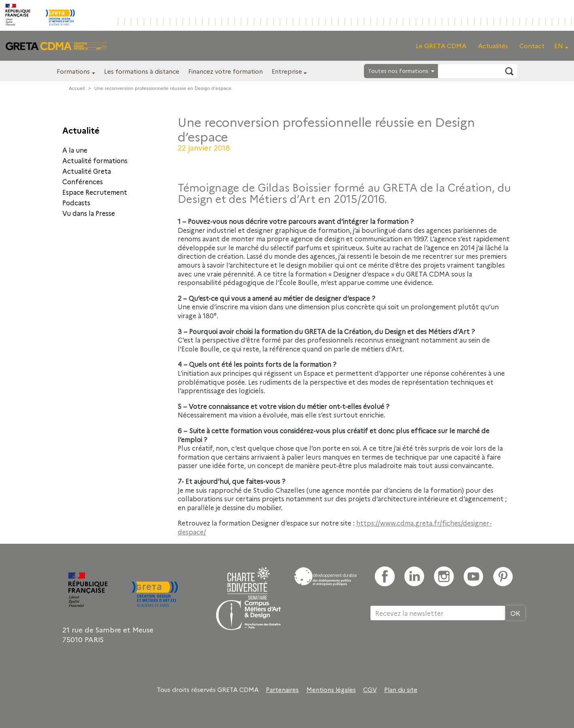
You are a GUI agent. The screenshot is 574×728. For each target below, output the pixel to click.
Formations (73, 71)
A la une (75, 150)
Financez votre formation (225, 71)
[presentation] (432, 647)
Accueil (77, 88)
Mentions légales (331, 690)
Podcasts (76, 202)
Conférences (83, 181)
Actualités (493, 46)
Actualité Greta (87, 171)
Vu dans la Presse (89, 213)
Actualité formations (95, 160)
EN (559, 46)
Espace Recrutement (95, 192)
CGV (370, 690)
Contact (532, 46)
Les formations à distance (142, 71)
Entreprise (287, 71)
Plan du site (401, 690)
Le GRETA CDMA (441, 46)
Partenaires (282, 690)
